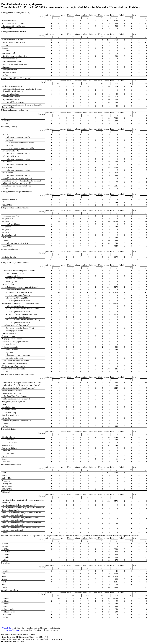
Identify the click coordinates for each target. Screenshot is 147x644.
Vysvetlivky (7, 628)
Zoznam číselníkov (13, 630)
